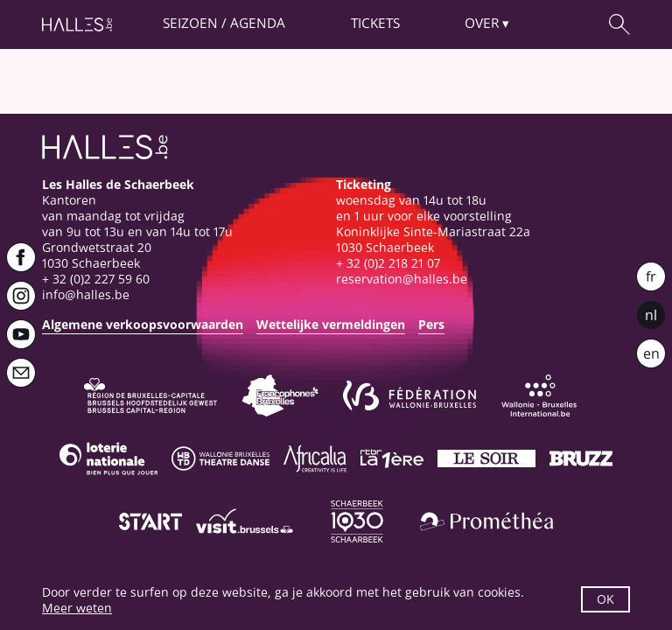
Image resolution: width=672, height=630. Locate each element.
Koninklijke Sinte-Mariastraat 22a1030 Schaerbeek (433, 239)
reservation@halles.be (402, 279)
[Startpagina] (77, 24)
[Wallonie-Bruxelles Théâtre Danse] (220, 458)
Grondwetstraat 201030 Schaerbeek (97, 255)
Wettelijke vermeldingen (331, 324)
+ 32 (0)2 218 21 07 (388, 263)
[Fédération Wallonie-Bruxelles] (409, 395)
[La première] (392, 458)
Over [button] (482, 23)
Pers (431, 324)
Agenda (258, 23)
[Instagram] (21, 296)
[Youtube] (21, 334)
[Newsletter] (21, 373)
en (651, 353)
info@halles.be (86, 294)
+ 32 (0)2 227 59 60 (96, 279)
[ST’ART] (150, 521)
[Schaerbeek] (357, 521)
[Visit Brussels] (245, 521)
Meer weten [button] (77, 608)
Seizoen (190, 23)
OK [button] (605, 599)
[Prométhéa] (486, 521)
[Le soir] (486, 458)
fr (651, 276)
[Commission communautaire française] (280, 395)
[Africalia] (315, 458)
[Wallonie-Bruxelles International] (539, 395)
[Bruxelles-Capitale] (150, 395)
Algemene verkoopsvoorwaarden (143, 324)
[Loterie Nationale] (108, 458)
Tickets (375, 23)
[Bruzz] (581, 458)
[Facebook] (21, 257)
